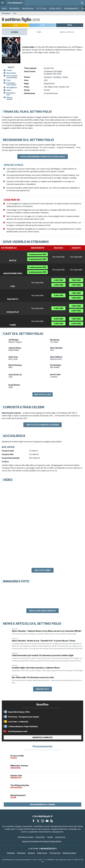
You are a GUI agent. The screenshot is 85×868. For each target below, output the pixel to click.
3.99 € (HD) (59, 285)
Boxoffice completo (43, 737)
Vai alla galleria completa (42, 611)
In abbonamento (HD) (38, 259)
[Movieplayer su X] (38, 821)
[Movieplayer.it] (15, 3)
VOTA (70, 25)
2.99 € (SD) (58, 280)
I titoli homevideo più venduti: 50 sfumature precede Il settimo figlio (43, 655)
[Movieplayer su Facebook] (33, 821)
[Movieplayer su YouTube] (47, 821)
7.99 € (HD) (76, 285)
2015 (46, 80)
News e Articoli (67, 32)
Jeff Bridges (14, 340)
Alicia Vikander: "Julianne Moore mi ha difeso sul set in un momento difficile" (47, 631)
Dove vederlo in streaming (12, 77)
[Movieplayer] (43, 816)
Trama (9, 70)
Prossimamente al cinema (42, 805)
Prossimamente (71, 8)
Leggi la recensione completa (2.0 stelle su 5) (43, 157)
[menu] (3, 3)
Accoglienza (12, 87)
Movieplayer (6, 13)
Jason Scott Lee (15, 374)
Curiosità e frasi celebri (11, 84)
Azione (65, 77)
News (4, 8)
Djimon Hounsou (15, 365)
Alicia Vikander (56, 348)
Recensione (11, 73)
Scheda (15, 32)
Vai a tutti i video (43, 570)
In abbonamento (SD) (38, 254)
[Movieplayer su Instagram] (43, 821)
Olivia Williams (56, 357)
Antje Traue (13, 357)
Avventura (48, 77)
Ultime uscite (55, 8)
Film (15, 13)
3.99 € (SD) (58, 319)
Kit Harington (56, 365)
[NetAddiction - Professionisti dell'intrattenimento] (48, 849)
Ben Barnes (55, 340)
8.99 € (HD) (76, 311)
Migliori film (28, 8)
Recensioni (14, 8)
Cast (8, 80)
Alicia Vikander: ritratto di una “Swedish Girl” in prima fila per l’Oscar (44, 641)
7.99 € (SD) (76, 280)
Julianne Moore (15, 348)
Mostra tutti (42, 689)
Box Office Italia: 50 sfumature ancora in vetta (33, 677)
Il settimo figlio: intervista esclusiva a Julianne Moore (36, 668)
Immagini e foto (11, 94)
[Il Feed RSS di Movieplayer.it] (52, 821)
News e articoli (9, 98)
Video (39, 32)
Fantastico (57, 77)
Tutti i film (41, 8)
